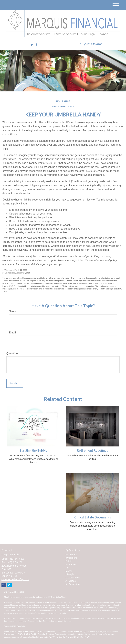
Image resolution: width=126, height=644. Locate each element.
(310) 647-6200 (91, 44)
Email (12, 333)
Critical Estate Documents (93, 517)
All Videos (71, 581)
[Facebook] (36, 45)
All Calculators (73, 584)
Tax (67, 568)
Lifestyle (70, 574)
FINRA (21, 634)
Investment (71, 558)
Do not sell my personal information (57, 621)
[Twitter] (32, 45)
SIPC (28, 634)
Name (12, 311)
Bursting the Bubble (33, 450)
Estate (69, 561)
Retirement (71, 555)
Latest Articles (73, 578)
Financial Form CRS (16, 592)
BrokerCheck (61, 597)
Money (69, 571)
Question (12, 353)
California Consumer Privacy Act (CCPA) (86, 618)
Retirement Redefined (93, 450)
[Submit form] (15, 383)
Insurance (70, 564)
